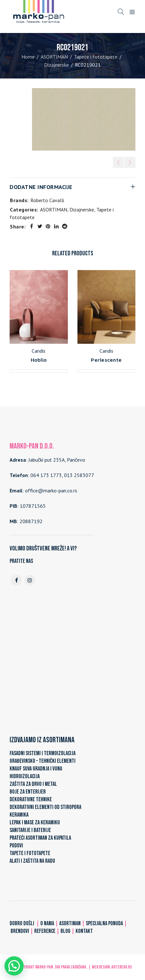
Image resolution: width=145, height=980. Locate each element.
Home (28, 57)
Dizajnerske (56, 65)
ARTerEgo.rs (122, 967)
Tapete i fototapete (96, 57)
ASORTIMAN (54, 57)
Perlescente (106, 360)
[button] (14, 966)
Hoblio (39, 360)
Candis (39, 351)
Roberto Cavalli (47, 200)
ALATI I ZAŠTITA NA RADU (32, 861)
